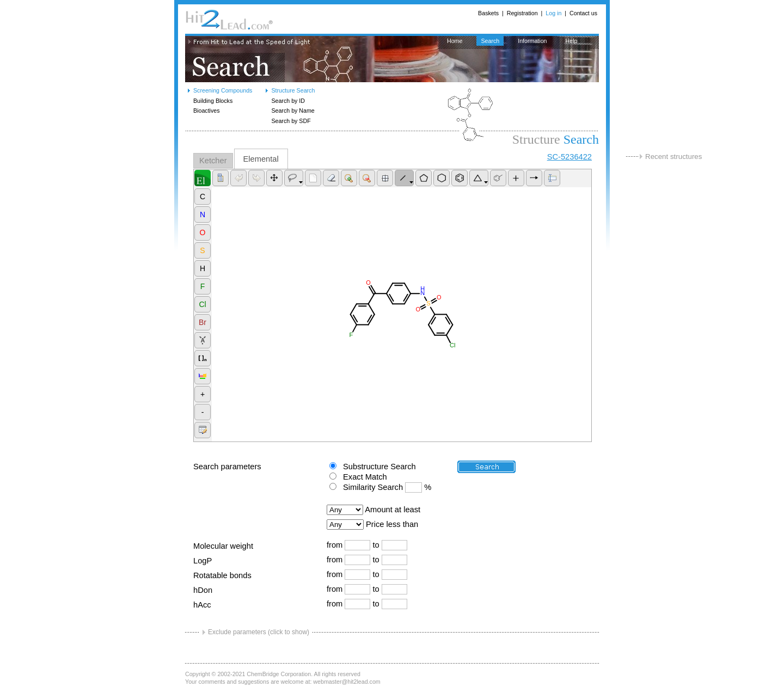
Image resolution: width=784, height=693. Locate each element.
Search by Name (293, 111)
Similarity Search (373, 487)
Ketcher (213, 161)
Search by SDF (291, 121)
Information (532, 41)
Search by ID (288, 101)
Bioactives (207, 111)
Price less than (392, 524)
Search (490, 41)
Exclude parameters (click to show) (259, 632)
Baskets (488, 13)
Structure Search (293, 90)
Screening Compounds (223, 90)
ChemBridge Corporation (279, 674)
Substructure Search (379, 467)
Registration (522, 13)
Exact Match (365, 477)
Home (455, 41)
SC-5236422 (569, 157)
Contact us (583, 13)
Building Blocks (213, 101)
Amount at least (393, 510)
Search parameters (227, 467)
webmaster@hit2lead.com (347, 682)
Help (572, 41)
